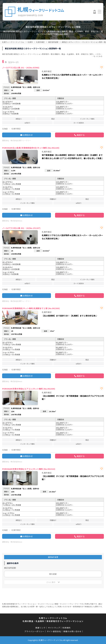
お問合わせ (28, 135)
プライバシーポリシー (34, 631)
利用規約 (67, 628)
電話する (81, 135)
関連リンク (41, 628)
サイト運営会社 (54, 631)
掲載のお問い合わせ (72, 631)
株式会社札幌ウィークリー (21, 140)
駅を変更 (53, 574)
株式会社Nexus (16, 221)
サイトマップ (54, 628)
